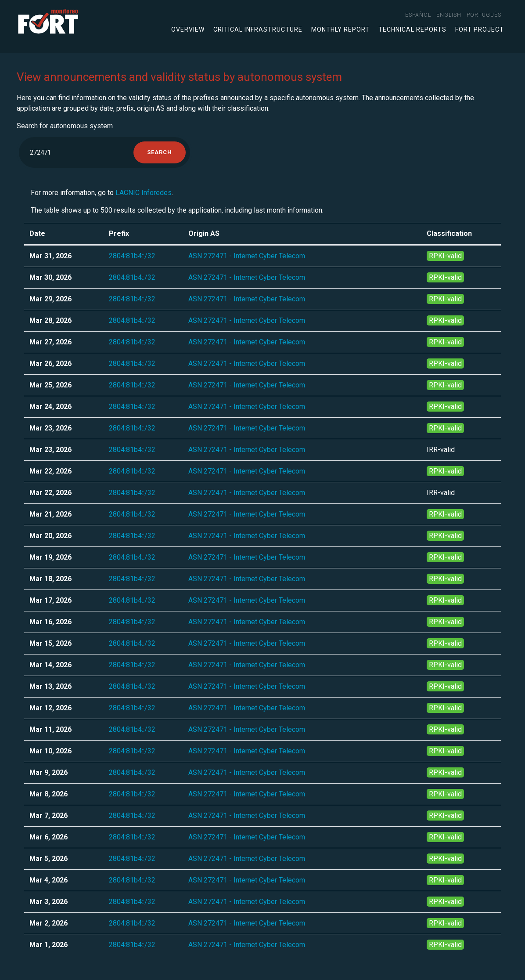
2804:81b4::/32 (132, 256)
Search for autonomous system (65, 126)
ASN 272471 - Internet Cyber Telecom (247, 256)
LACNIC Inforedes (144, 193)
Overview (188, 29)
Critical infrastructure (258, 29)
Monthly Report (340, 29)
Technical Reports (412, 29)
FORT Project (480, 29)
